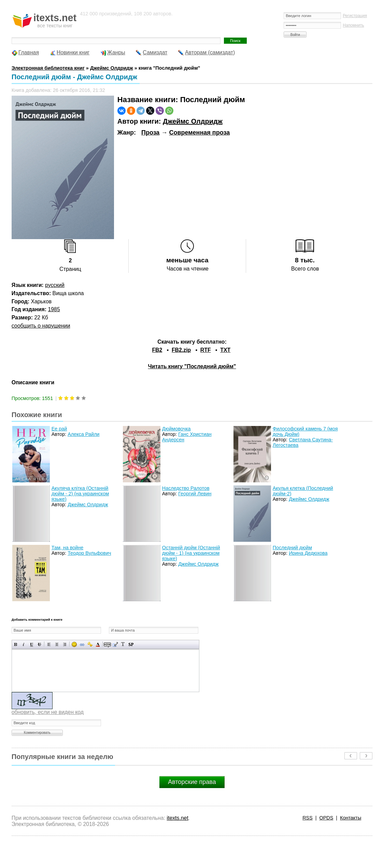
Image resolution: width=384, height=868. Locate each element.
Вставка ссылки (82, 644)
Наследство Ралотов (186, 488)
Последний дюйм (292, 548)
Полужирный (16, 644)
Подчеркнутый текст (32, 644)
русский (55, 285)
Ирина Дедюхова (308, 553)
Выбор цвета (98, 644)
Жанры (116, 52)
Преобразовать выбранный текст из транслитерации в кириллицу (123, 644)
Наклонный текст (24, 644)
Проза (150, 133)
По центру (57, 644)
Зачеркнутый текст (39, 644)
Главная (29, 52)
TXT (225, 350)
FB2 (157, 350)
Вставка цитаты (115, 644)
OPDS (326, 818)
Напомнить (353, 25)
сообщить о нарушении (41, 326)
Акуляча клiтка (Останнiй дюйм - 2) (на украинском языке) (80, 494)
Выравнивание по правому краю (65, 644)
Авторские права (192, 782)
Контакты (351, 818)
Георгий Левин (195, 494)
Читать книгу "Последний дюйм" (192, 366)
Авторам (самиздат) (210, 52)
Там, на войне (67, 548)
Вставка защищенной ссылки (90, 644)
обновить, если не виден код (48, 712)
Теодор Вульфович (89, 553)
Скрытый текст (107, 644)
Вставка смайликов (74, 644)
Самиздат (155, 52)
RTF (206, 350)
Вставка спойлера (131, 644)
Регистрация (355, 16)
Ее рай (59, 429)
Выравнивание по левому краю (49, 644)
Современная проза (199, 133)
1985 (54, 309)
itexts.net (177, 818)
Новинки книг (73, 52)
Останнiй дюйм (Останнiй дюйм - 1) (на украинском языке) (191, 553)
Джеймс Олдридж (193, 121)
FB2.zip (181, 350)
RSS (308, 818)
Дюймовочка (176, 429)
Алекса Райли (83, 434)
